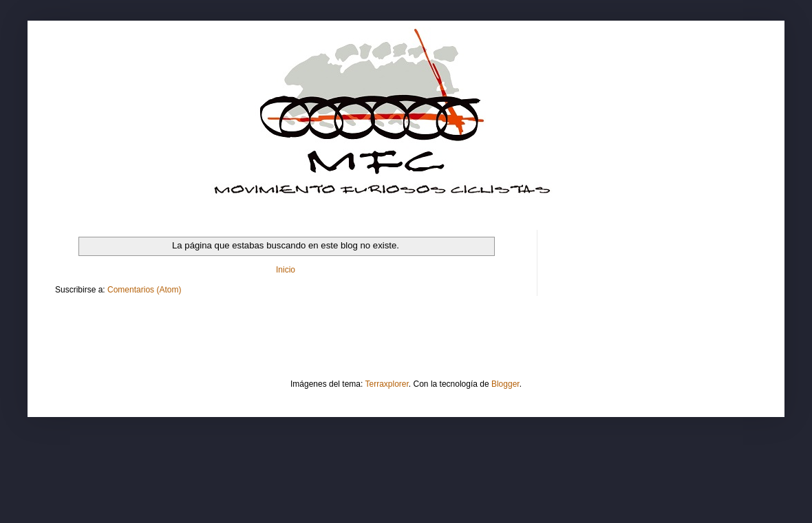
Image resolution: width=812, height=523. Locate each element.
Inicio (286, 270)
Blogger (505, 384)
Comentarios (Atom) (144, 290)
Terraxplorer (387, 384)
